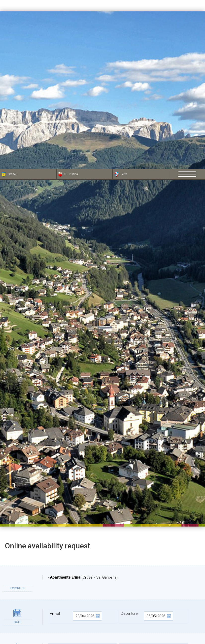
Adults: (83, 481)
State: (154, 622)
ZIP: (154, 607)
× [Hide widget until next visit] (16, 613)
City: (83, 622)
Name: (83, 591)
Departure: (147, 447)
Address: (83, 607)
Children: (154, 481)
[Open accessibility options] (11, 618)
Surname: (154, 591)
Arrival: (76, 447)
